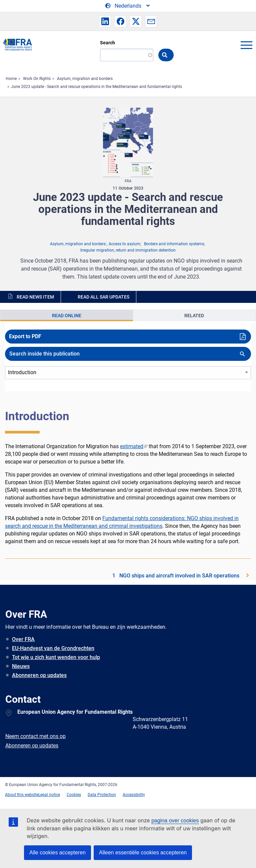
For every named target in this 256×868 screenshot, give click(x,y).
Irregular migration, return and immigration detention (128, 250)
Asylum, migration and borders (85, 79)
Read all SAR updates (103, 297)
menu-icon (246, 45)
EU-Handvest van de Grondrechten (53, 648)
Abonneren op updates (39, 675)
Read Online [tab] (67, 316)
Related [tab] (194, 316)
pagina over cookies (175, 821)
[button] (105, 21)
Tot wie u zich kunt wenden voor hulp (56, 657)
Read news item (35, 297)
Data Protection (102, 795)
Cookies (74, 795)
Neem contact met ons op (35, 736)
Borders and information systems (174, 244)
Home (11, 79)
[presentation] (67, 316)
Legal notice (49, 795)
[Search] (127, 55)
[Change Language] (128, 6)
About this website (22, 795)
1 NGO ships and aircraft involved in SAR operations (176, 576)
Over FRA (23, 639)
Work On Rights (37, 79)
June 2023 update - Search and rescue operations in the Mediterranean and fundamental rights (96, 87)
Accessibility (134, 795)
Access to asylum (124, 244)
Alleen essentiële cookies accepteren (143, 853)
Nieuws (21, 666)
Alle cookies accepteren (57, 853)
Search (107, 43)
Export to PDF (25, 336)
